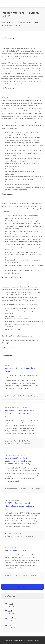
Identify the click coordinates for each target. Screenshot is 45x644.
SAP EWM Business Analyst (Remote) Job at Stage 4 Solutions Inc (20, 506)
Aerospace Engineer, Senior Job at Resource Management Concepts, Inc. (20, 413)
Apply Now (23, 587)
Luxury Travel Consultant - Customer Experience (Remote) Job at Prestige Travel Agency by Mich (20, 461)
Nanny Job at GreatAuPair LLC (18, 551)
